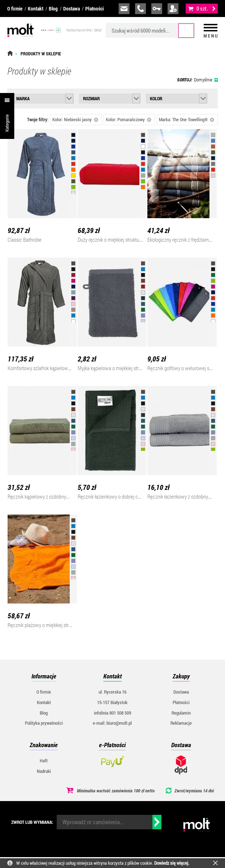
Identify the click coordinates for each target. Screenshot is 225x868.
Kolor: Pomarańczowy (129, 119)
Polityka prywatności (44, 723)
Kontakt (36, 9)
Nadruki (44, 771)
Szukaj (186, 31)
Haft (44, 761)
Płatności (94, 9)
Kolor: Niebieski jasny (75, 119)
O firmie (15, 9)
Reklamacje (181, 723)
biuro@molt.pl (124, 9)
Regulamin (181, 713)
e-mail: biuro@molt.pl (112, 723)
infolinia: (140, 9)
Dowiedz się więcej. (172, 863)
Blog (53, 9)
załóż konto (173, 9)
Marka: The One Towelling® (187, 119)
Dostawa (72, 9)
